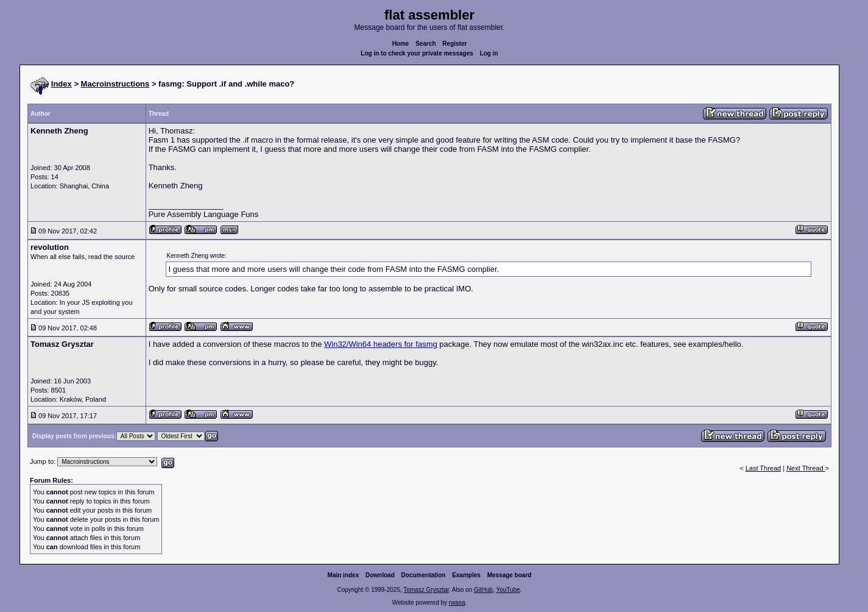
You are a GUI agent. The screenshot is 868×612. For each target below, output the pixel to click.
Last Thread (764, 468)
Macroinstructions (115, 84)
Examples (466, 575)
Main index (344, 575)
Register (454, 44)
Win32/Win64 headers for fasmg (381, 344)
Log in (489, 53)
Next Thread (806, 468)
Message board (510, 575)
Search (425, 44)
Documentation (424, 575)
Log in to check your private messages (417, 53)
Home (401, 44)
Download (380, 575)
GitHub (483, 590)
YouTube (508, 590)
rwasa (457, 603)
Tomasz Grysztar (426, 590)
